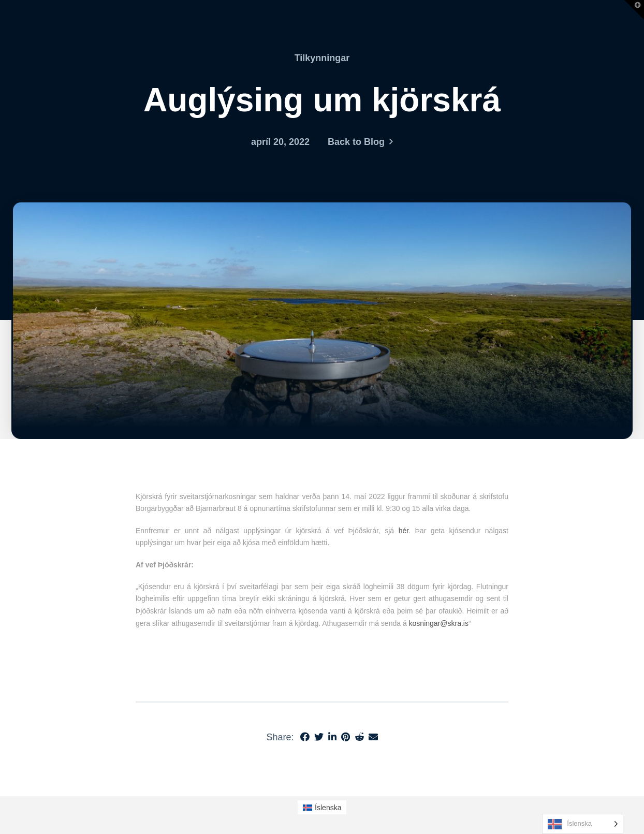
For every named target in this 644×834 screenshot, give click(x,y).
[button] (634, 10)
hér (404, 531)
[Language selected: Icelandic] (583, 824)
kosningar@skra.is (439, 623)
